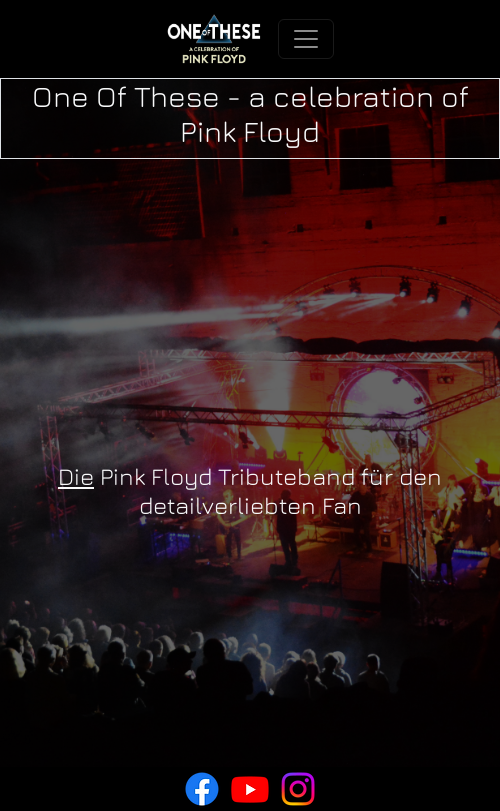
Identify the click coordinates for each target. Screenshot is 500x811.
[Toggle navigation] (306, 39)
